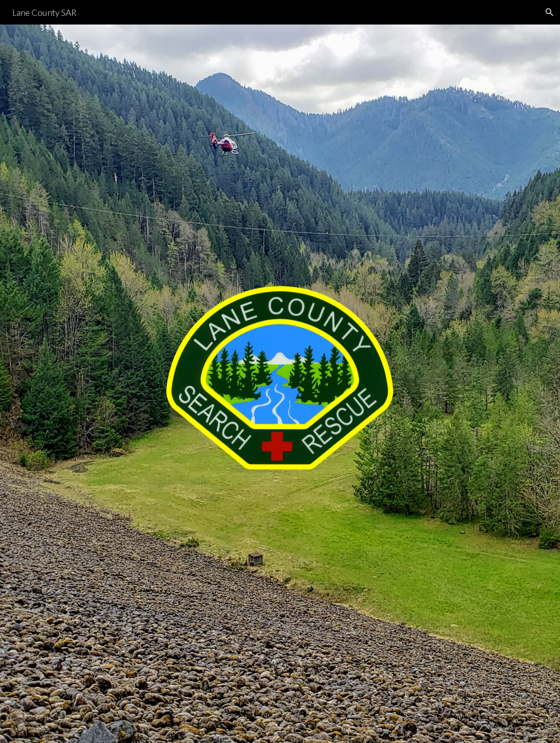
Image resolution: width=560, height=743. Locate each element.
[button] (549, 12)
